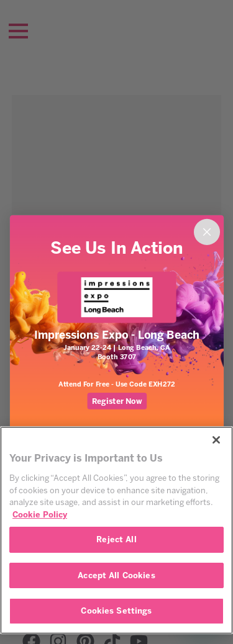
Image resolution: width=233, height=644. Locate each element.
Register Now (116, 401)
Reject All (116, 539)
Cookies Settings (116, 611)
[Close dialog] (206, 232)
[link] (116, 297)
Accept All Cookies (116, 575)
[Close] (216, 440)
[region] (116, 530)
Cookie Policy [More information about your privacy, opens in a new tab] (40, 515)
